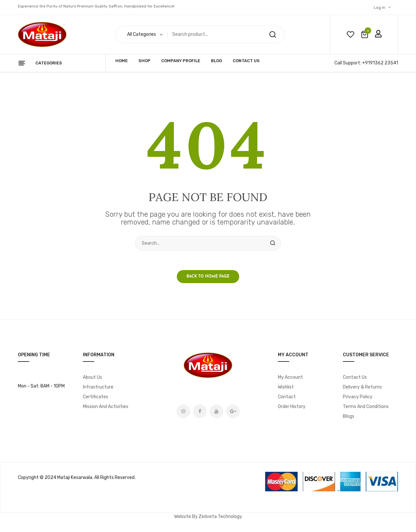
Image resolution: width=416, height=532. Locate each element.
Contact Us (246, 61)
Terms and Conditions (366, 407)
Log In (379, 7)
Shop (144, 61)
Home (122, 61)
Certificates (96, 397)
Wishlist (286, 387)
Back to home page (208, 277)
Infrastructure (98, 387)
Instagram (183, 411)
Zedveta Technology (220, 517)
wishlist (350, 34)
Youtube (216, 411)
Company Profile (181, 61)
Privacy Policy (358, 397)
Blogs (349, 416)
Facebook (200, 411)
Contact (287, 397)
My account (290, 377)
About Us (92, 377)
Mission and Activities (106, 407)
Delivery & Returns (362, 387)
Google (233, 411)
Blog (216, 61)
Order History (292, 407)
